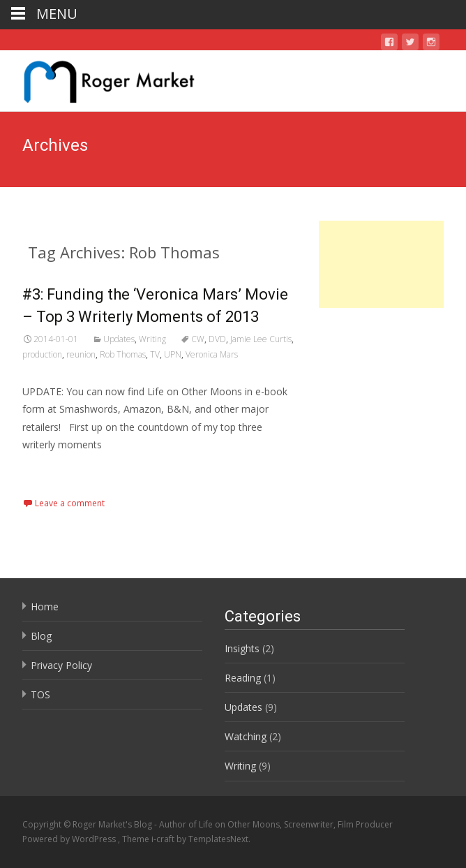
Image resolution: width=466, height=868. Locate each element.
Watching (246, 736)
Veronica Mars (212, 354)
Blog (41, 636)
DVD (217, 339)
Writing (152, 339)
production (42, 354)
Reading (243, 678)
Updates (119, 339)
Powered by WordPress (70, 839)
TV (155, 354)
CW (198, 339)
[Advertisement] (381, 264)
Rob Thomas (123, 354)
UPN (173, 354)
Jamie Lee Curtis (261, 339)
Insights (242, 648)
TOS (40, 694)
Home (45, 606)
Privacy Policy (61, 665)
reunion (81, 354)
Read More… (53, 470)
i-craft (164, 839)
